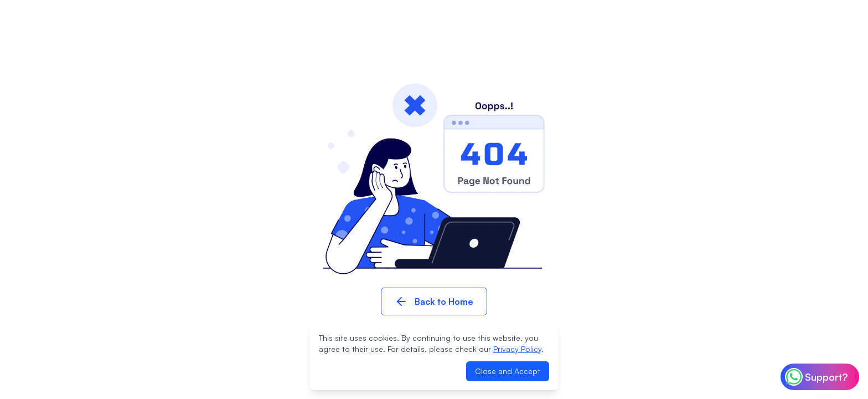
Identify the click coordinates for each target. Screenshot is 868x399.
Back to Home (434, 301)
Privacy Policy (517, 349)
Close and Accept (508, 371)
